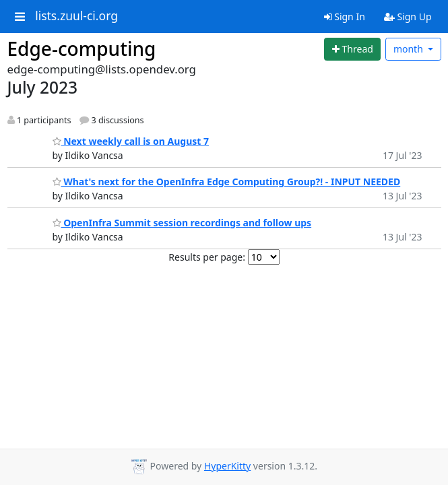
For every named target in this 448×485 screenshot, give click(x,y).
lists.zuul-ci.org (76, 16)
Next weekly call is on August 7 (131, 141)
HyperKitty (227, 466)
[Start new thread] (352, 49)
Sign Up (408, 17)
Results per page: (207, 257)
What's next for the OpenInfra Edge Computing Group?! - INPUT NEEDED (227, 182)
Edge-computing (82, 48)
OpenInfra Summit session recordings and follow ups (182, 223)
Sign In (345, 17)
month (410, 49)
